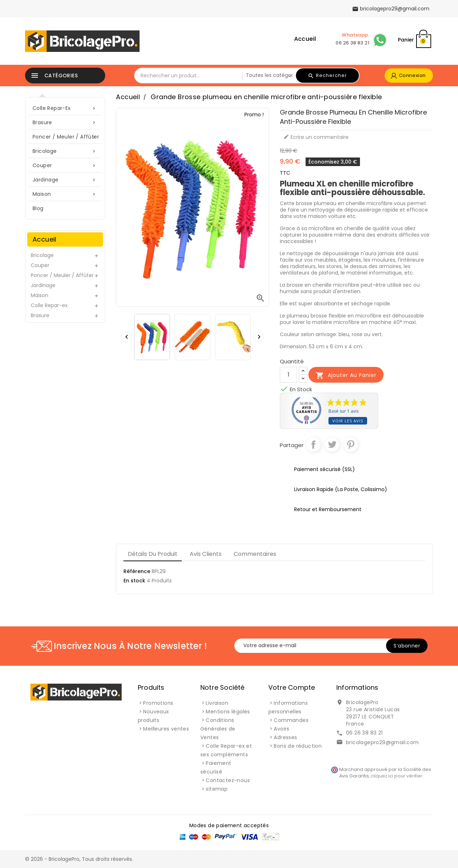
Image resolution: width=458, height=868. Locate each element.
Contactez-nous (228, 780)
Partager (313, 445)
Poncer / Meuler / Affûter (66, 137)
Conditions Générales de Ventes (218, 729)
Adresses (285, 737)
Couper (65, 166)
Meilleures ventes (166, 729)
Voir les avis (348, 421)
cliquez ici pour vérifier (397, 776)
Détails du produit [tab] (153, 554)
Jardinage (65, 180)
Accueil (305, 39)
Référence (137, 571)
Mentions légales (228, 712)
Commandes (291, 720)
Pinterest (351, 445)
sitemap (217, 789)
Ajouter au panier (346, 375)
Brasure (65, 123)
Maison (65, 194)
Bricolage (65, 151)
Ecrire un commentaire (316, 137)
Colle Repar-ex (65, 108)
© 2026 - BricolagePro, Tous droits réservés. (79, 859)
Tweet (332, 445)
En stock (134, 581)
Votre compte (292, 687)
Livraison (217, 703)
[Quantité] (288, 375)
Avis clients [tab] (206, 554)
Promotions (158, 703)
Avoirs (281, 729)
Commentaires (255, 554)
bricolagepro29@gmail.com (383, 742)
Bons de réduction (298, 746)
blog (38, 208)
